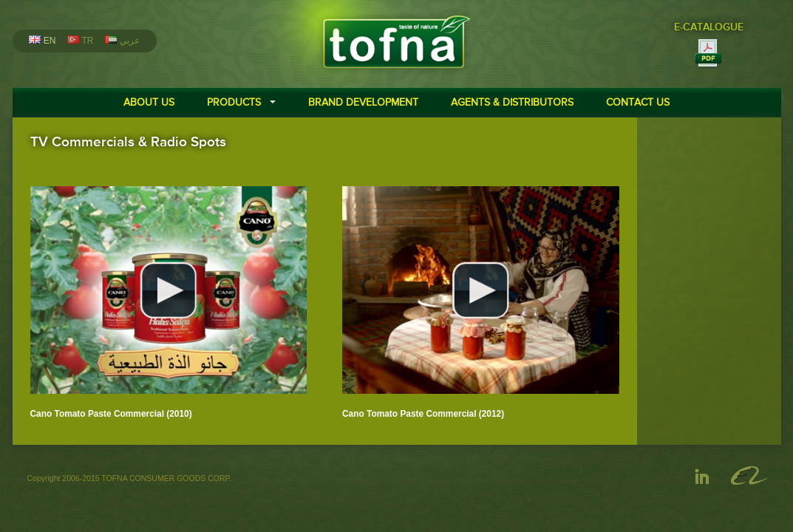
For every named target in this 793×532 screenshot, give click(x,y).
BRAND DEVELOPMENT (363, 102)
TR (80, 41)
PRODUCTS (234, 102)
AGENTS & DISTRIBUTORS (512, 102)
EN (42, 41)
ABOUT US (149, 102)
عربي (122, 41)
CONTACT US (638, 102)
